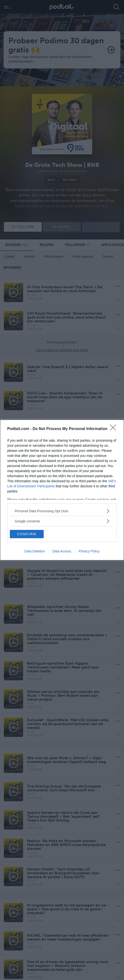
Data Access (62, 551)
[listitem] (62, 511)
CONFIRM (27, 534)
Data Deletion (35, 551)
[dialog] (62, 490)
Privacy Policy (89, 551)
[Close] (115, 429)
